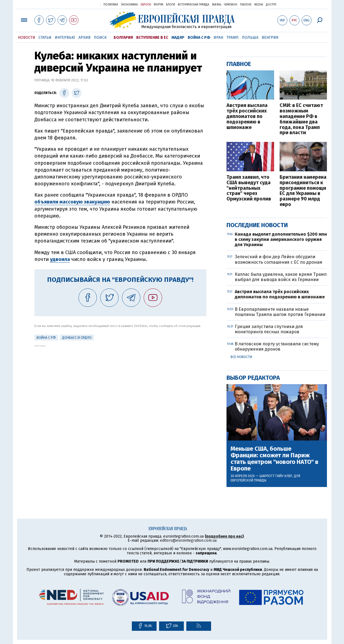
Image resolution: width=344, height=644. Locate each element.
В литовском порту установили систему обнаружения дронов (277, 346)
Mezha (259, 5)
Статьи (45, 38)
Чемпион (231, 5)
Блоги (170, 5)
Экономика (129, 5)
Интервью (65, 38)
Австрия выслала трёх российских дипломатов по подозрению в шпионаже (247, 116)
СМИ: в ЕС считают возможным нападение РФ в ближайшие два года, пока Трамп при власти (301, 119)
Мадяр (178, 38)
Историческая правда (193, 5)
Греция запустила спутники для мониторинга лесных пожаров (269, 329)
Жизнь (217, 5)
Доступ (271, 5)
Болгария (123, 38)
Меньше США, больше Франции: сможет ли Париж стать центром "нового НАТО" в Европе (275, 459)
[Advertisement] (120, 386)
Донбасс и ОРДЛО (77, 338)
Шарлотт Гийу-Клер (276, 476)
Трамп (233, 38)
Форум (159, 5)
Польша (250, 38)
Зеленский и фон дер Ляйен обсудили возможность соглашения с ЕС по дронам (279, 259)
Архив (84, 38)
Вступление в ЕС (152, 38)
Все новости (241, 357)
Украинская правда (83, 4)
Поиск (100, 38)
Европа (146, 5)
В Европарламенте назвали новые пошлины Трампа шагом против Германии (280, 312)
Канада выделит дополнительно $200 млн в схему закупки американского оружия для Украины (281, 239)
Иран (218, 38)
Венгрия (270, 38)
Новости (27, 38)
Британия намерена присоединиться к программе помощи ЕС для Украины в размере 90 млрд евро (303, 191)
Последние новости (257, 225)
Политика (111, 5)
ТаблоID (246, 5)
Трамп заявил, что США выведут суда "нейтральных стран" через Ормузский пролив (249, 188)
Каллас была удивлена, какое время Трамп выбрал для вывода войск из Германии (281, 277)
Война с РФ (199, 38)
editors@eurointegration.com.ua (188, 540)
